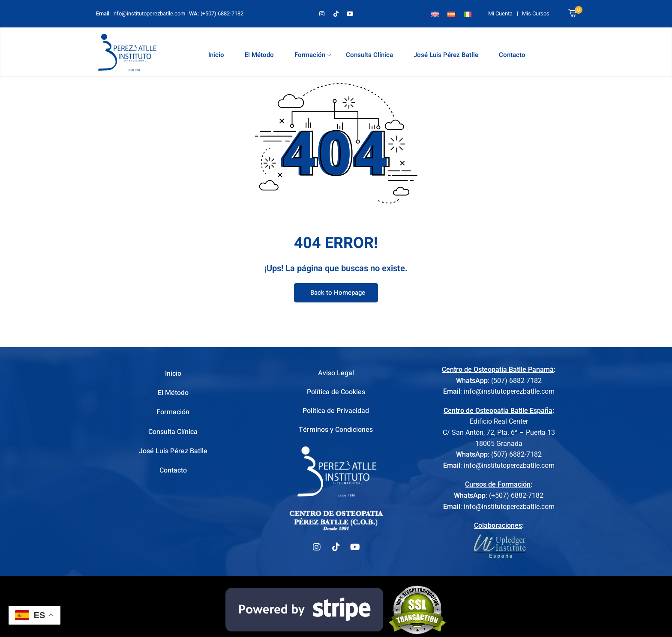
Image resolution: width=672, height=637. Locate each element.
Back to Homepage (336, 293)
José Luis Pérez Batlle (446, 55)
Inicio (216, 55)
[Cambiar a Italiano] (468, 13)
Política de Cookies (336, 393)
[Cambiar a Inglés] (435, 13)
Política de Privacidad (336, 412)
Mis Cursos (536, 13)
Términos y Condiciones (336, 432)
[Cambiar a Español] (451, 13)
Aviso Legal (336, 374)
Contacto (512, 55)
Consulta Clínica (369, 55)
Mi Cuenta (500, 13)
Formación (313, 55)
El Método (259, 55)
